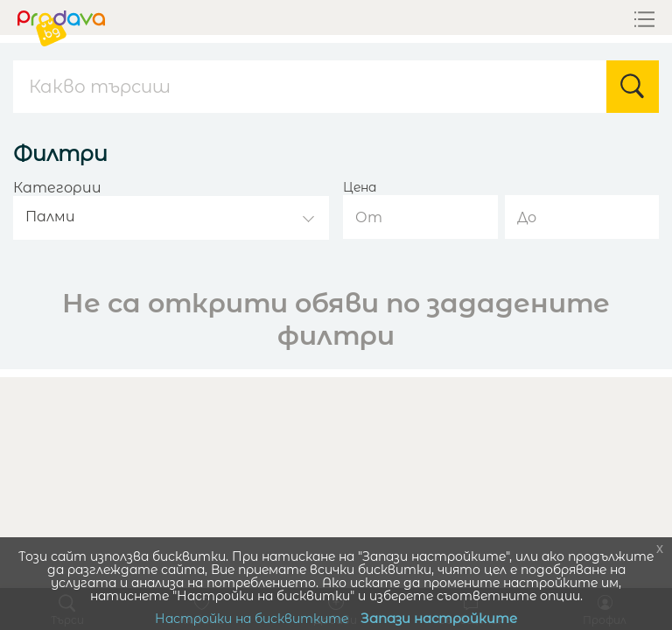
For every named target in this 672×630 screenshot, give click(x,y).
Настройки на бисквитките (252, 619)
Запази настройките (439, 618)
